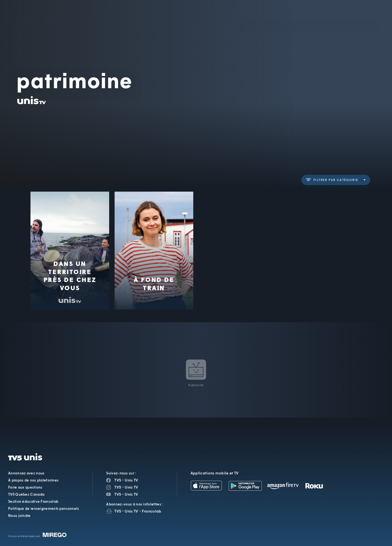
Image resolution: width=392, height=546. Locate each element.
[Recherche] (369, 18)
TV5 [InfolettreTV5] (118, 511)
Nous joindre (19, 516)
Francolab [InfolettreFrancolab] (152, 511)
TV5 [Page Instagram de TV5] (118, 487)
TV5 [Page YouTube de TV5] (118, 494)
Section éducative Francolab (33, 501)
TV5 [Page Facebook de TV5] (118, 480)
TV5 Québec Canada (26, 494)
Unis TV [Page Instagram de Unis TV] (131, 487)
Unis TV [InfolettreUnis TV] (131, 511)
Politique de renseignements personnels (44, 508)
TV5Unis (45, 12)
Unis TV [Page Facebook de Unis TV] (131, 480)
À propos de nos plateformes (33, 480)
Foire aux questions (25, 487)
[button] (295, 18)
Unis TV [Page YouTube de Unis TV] (131, 494)
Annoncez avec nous (26, 473)
